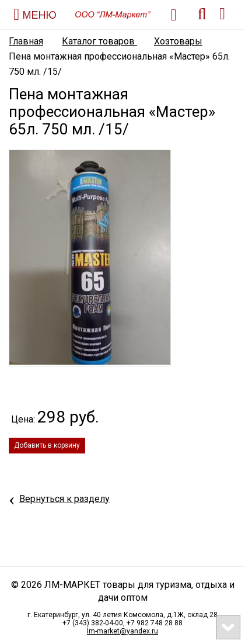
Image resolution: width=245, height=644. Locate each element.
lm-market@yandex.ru (123, 631)
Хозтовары (178, 41)
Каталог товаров (99, 41)
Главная (26, 41)
